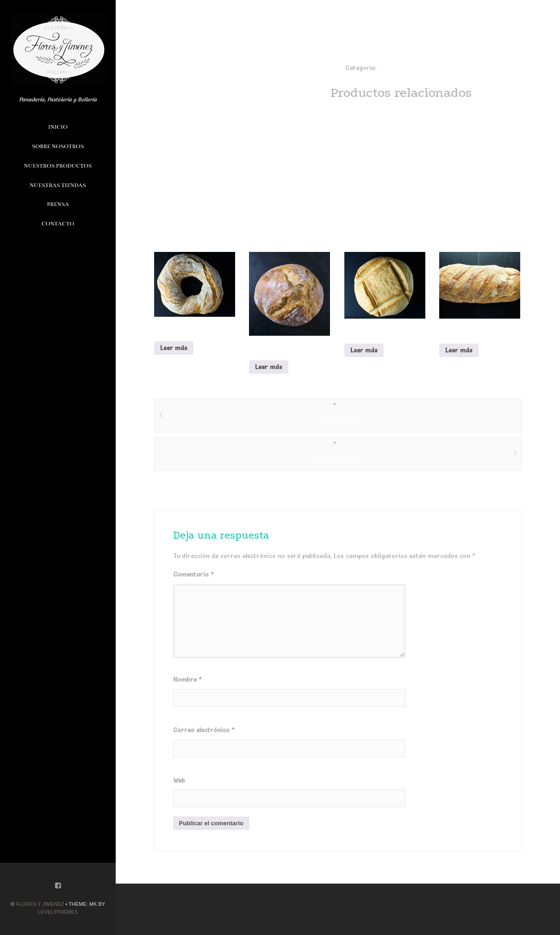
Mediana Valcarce (338, 458)
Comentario (193, 574)
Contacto (58, 224)
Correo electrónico (204, 730)
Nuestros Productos (58, 166)
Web (179, 780)
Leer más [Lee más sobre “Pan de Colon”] (364, 350)
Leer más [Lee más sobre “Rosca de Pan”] (174, 348)
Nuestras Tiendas (58, 185)
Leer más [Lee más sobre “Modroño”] (269, 367)
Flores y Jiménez (40, 904)
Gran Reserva (338, 420)
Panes (387, 68)
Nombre (187, 679)
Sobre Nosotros (58, 146)
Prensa (58, 204)
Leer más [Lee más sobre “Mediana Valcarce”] (459, 350)
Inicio (58, 127)
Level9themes (58, 912)
